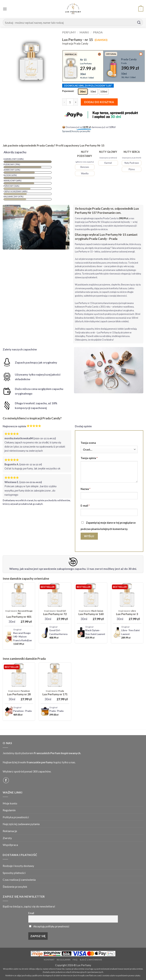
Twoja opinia (89, 458)
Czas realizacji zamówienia (19, 880)
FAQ (75, 960)
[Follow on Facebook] (6, 780)
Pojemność (68, 91)
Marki (84, 32)
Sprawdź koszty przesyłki (76, 131)
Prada (98, 32)
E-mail (85, 506)
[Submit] (139, 22)
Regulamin (9, 810)
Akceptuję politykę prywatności (51, 926)
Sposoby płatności (14, 873)
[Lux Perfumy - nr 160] (91, 613)
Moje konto (10, 803)
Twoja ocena (88, 443)
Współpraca (10, 845)
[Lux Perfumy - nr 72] (55, 613)
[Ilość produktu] (70, 102)
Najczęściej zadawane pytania (21, 824)
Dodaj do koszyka (99, 102)
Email (31, 913)
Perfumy (69, 32)
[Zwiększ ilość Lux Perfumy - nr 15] (76, 102)
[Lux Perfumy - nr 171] (55, 693)
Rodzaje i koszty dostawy (18, 866)
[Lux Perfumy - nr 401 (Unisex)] (19, 614)
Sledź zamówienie (91, 960)
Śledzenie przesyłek (15, 887)
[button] (5, 9)
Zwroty (7, 838)
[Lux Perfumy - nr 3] (127, 613)
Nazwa (85, 489)
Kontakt (49, 960)
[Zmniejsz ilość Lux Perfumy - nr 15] (64, 102)
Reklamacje (10, 831)
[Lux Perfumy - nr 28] (19, 693)
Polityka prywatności (16, 817)
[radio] (83, 92)
